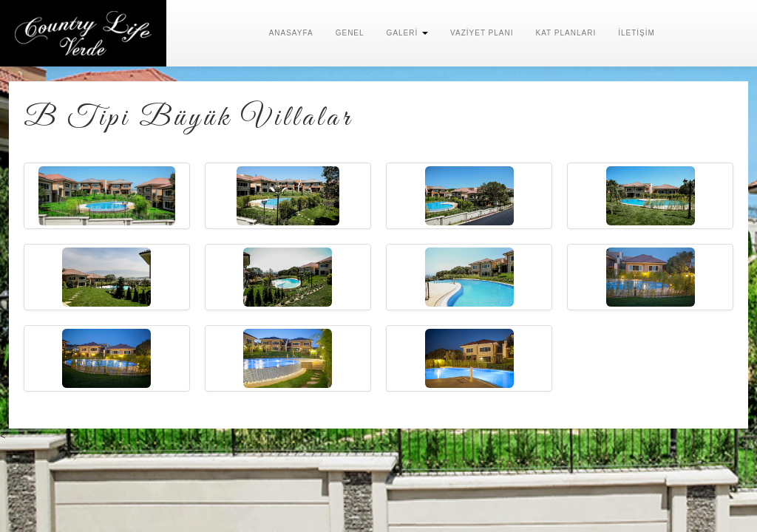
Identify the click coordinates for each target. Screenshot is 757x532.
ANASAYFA (291, 33)
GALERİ (407, 33)
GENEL (350, 33)
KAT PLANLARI (566, 33)
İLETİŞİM (637, 33)
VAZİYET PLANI (482, 33)
